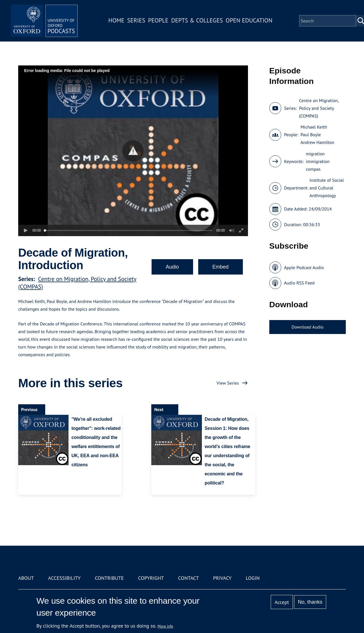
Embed (221, 267)
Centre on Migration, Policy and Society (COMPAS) (319, 108)
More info (165, 626)
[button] (133, 151)
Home (117, 21)
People (159, 21)
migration (315, 154)
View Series (228, 383)
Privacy (222, 578)
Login (253, 578)
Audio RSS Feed (299, 283)
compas (313, 169)
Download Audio (307, 327)
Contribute (109, 578)
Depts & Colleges (198, 21)
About (26, 578)
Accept (282, 602)
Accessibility (64, 578)
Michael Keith (314, 127)
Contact (188, 578)
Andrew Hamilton (318, 142)
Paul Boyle (311, 135)
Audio (172, 267)
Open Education (250, 21)
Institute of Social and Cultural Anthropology (327, 188)
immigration (318, 161)
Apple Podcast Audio (304, 267)
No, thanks (310, 602)
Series (137, 21)
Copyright (151, 578)
